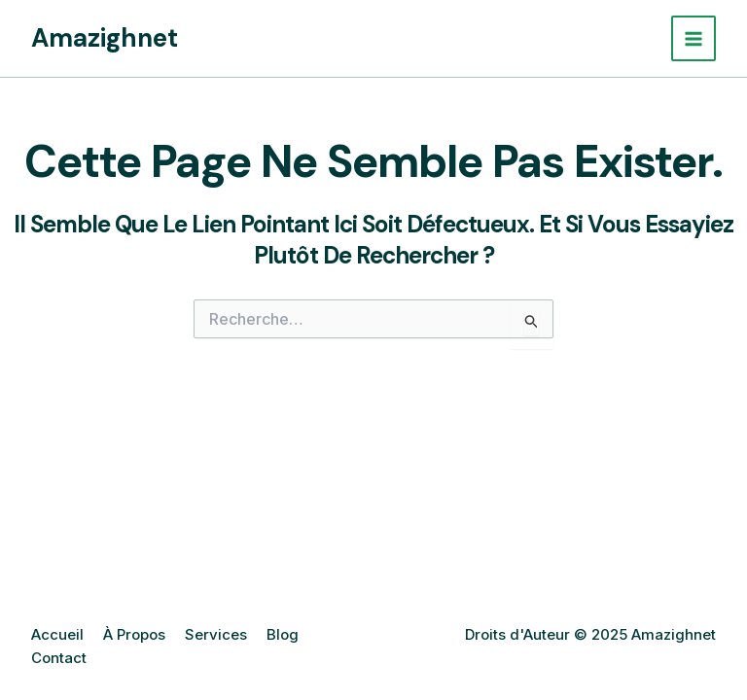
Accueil (57, 634)
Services (216, 634)
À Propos (134, 634)
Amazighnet (105, 38)
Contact (59, 658)
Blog (283, 634)
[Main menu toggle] (694, 38)
